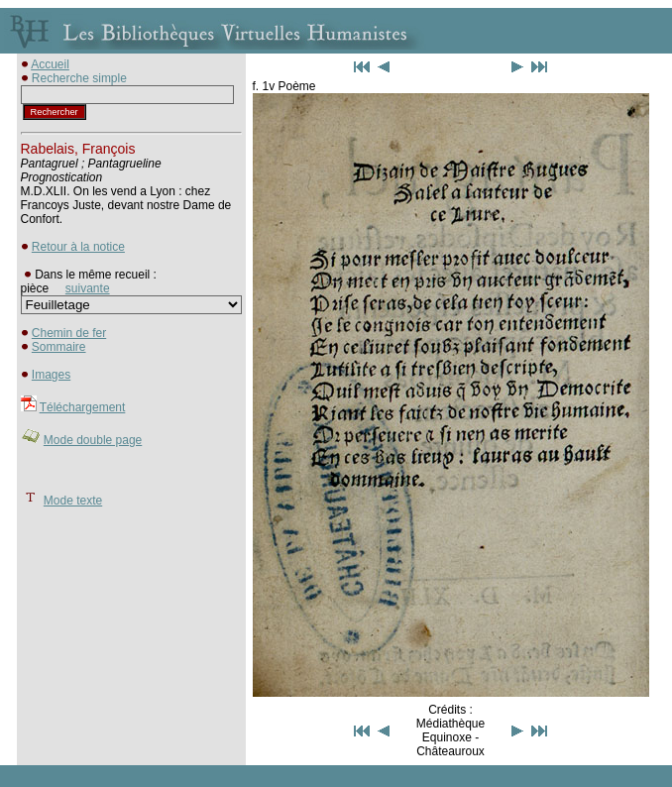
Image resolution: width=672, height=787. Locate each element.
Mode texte (73, 501)
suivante (88, 288)
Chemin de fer (69, 333)
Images (51, 375)
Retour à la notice (78, 247)
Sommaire (59, 347)
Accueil (50, 64)
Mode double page (93, 440)
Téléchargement (83, 407)
